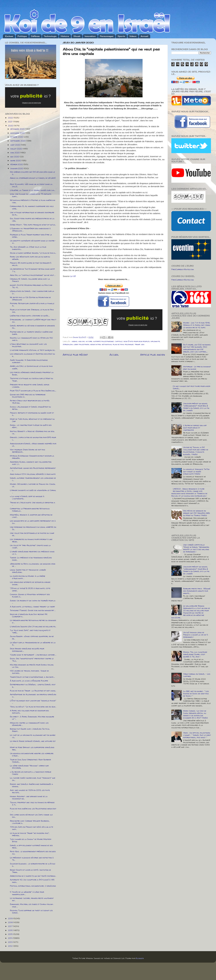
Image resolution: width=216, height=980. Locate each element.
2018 (11, 922)
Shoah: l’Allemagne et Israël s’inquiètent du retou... (30, 408)
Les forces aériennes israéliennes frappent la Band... (32, 373)
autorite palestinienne (103, 341)
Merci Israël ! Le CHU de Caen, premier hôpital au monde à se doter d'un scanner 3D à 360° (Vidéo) (195, 714)
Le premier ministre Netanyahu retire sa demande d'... (33, 621)
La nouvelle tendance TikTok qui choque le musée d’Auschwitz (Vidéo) (196, 471)
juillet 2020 (17, 149)
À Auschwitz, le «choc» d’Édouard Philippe (29, 681)
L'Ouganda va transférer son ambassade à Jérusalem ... (30, 230)
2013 (11, 942)
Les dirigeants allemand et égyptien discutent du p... (32, 355)
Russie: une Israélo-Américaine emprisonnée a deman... (31, 785)
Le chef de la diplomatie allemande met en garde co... (33, 736)
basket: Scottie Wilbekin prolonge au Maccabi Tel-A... (31, 286)
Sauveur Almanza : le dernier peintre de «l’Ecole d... (33, 865)
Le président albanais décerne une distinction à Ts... (32, 859)
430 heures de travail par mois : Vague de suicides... (29, 672)
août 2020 (16, 145)
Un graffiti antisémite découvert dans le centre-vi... (33, 242)
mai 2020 (15, 157)
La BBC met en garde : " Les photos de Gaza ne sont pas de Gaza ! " (196, 694)
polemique (129, 344)
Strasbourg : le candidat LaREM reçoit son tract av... (33, 321)
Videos (133, 36)
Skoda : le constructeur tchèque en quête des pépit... (31, 426)
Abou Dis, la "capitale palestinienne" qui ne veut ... (33, 275)
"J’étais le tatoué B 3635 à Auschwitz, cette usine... (30, 589)
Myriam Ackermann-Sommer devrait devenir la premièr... (32, 457)
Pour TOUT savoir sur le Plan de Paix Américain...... (33, 391)
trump (137, 344)
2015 (11, 934)
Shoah (77, 36)
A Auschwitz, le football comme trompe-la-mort (32, 607)
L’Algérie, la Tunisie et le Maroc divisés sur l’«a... (33, 190)
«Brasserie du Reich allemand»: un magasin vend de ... (33, 565)
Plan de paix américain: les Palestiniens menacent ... (33, 810)
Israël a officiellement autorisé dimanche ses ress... (31, 846)
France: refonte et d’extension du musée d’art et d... (32, 414)
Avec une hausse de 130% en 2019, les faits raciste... (30, 791)
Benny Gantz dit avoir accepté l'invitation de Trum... (30, 871)
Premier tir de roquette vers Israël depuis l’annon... (30, 386)
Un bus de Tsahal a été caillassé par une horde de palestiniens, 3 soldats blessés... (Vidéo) (196, 451)
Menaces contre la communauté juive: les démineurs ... (29, 724)
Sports (121, 36)
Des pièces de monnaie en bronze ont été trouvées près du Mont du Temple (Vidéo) (197, 513)
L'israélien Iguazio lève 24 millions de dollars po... (33, 626)
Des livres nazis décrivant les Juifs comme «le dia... (31, 816)
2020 (11, 126)
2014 (11, 938)
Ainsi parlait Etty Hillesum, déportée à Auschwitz (33, 474)
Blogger (140, 958)
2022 (11, 118)
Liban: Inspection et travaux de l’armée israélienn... (28, 571)
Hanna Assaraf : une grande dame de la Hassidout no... (29, 797)
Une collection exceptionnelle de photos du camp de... (32, 534)
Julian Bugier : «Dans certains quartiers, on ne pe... (32, 637)
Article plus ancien (152, 355)
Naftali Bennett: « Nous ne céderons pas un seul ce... (32, 432)
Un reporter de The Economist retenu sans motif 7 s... (32, 270)
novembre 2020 (18, 133)
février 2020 (17, 164)
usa (143, 344)
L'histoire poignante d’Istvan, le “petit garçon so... (33, 350)
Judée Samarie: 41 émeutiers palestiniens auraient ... (29, 361)
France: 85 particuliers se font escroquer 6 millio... (31, 264)
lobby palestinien (81, 344)
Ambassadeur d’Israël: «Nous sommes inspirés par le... (33, 445)
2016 (11, 930)
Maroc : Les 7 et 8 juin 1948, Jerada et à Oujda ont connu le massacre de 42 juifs (197, 325)
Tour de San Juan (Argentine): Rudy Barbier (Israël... (30, 761)
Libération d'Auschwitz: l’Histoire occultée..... (30, 316)
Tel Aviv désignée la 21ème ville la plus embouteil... (28, 248)
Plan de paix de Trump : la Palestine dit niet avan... (33, 691)
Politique (22, 36)
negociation (96, 344)
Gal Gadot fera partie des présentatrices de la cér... (32, 220)
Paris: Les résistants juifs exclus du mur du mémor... (30, 258)
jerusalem (68, 344)
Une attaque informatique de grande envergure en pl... (32, 214)
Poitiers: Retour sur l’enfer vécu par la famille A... (32, 305)
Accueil (144, 36)
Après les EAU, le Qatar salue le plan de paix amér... (31, 367)
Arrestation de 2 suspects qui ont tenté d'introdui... (33, 876)
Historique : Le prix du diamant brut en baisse (197, 368)
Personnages (107, 36)
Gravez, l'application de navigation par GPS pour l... (33, 438)
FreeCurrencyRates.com (183, 269)
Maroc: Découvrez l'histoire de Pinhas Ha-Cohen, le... (33, 485)
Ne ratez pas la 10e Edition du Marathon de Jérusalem (30, 298)
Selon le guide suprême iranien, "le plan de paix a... (33, 253)
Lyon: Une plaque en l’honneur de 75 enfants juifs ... (31, 195)
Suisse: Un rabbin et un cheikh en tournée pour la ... (33, 602)
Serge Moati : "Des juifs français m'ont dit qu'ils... (33, 225)
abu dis (82, 341)
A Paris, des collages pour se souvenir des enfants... (29, 712)
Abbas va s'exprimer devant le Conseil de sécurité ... (33, 179)
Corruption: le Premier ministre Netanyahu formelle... (30, 510)
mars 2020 (16, 160)
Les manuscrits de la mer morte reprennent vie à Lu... (33, 522)
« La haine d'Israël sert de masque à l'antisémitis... (27, 497)
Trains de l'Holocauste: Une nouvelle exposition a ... (33, 504)
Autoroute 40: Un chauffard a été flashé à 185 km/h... (32, 881)
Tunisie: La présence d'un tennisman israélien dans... (31, 559)
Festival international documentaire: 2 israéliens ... (33, 887)
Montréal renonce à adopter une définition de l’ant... (31, 516)
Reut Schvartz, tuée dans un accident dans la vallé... (31, 185)
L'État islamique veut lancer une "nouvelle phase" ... (33, 702)
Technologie (50, 36)
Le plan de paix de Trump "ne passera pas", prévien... (30, 834)
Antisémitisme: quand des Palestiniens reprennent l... (33, 469)
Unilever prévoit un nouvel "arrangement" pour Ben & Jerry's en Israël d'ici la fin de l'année (196, 407)
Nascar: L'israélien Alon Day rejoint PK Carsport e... (29, 615)
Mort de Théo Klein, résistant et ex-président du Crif (32, 420)
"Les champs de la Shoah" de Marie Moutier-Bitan (31, 840)
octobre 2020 (17, 137)
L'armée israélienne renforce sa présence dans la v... (32, 553)
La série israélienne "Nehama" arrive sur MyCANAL (29, 767)
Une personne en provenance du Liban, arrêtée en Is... (33, 528)
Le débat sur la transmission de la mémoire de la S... (33, 644)
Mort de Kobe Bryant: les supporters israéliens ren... (32, 748)
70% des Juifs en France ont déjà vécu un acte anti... (32, 828)
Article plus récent (75, 355)
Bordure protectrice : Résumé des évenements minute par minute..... (197, 591)
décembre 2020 (18, 129)
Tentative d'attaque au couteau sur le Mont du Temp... (31, 379)
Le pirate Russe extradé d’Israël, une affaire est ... (33, 742)
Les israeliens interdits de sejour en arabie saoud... (30, 583)
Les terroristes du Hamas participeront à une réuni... (31, 540)
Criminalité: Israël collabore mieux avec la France (30, 280)
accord (89, 341)
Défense (35, 36)
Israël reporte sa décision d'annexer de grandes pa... (32, 327)
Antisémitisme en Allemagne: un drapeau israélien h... (33, 696)
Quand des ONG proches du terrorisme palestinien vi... (28, 396)
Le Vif (73, 276)
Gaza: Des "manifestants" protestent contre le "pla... (32, 660)
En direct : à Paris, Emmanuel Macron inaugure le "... (32, 718)
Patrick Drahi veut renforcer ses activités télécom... (30, 402)
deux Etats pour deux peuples (137, 341)
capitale (119, 341)
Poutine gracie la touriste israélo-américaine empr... (31, 333)
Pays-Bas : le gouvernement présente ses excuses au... (33, 853)
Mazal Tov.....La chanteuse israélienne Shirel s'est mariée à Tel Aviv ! (195, 654)
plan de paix (118, 344)
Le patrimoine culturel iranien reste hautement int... (32, 899)
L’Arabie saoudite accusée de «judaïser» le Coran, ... (33, 491)
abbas (75, 341)
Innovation (90, 36)
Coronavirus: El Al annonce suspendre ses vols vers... (32, 207)
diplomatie (155, 341)
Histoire (65, 36)
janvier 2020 (17, 168)
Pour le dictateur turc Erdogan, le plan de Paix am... (32, 311)
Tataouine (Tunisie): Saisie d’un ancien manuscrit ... (33, 610)
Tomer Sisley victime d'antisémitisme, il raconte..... (32, 677)
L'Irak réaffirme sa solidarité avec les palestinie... (28, 345)
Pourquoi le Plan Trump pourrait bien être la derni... (31, 236)
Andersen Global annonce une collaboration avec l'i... (31, 463)
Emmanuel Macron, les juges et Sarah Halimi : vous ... (32, 905)
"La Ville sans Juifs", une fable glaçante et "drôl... (30, 631)
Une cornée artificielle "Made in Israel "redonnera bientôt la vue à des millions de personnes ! (196, 548)
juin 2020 (15, 153)
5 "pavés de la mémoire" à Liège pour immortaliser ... (27, 893)
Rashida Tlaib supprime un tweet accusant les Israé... (31, 912)
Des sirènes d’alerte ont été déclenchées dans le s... (32, 173)
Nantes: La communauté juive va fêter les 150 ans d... (31, 339)
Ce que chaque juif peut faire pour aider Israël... (191, 387)
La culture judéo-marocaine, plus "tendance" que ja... (33, 779)
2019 (11, 918)
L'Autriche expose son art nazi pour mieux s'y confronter (195, 428)
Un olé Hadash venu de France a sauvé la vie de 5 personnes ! (196, 635)
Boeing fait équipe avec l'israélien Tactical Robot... (30, 730)
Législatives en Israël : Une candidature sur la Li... (32, 292)
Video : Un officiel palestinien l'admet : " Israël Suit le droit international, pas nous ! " (197, 735)
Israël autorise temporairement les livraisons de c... (33, 479)
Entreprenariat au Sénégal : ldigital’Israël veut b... (33, 686)
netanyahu (107, 344)
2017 (11, 926)
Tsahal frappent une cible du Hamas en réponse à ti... (32, 804)
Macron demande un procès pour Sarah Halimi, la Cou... (32, 666)
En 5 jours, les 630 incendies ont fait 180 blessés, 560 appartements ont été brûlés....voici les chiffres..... (197, 348)
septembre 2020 (18, 141)
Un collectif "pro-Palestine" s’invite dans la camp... (30, 546)
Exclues (9, 36)
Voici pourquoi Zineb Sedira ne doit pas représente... (28, 451)
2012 (11, 946)
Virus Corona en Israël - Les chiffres (197, 675)
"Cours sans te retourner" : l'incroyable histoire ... (33, 655)
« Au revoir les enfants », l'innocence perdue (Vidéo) (31, 773)
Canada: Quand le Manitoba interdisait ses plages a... (30, 595)
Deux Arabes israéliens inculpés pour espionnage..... (27, 650)
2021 (11, 122)
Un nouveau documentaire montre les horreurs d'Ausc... (32, 755)
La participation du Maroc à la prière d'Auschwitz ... (28, 577)
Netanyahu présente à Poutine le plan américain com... (33, 201)
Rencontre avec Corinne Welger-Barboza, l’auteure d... (30, 822)
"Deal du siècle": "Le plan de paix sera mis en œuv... (33, 707)
